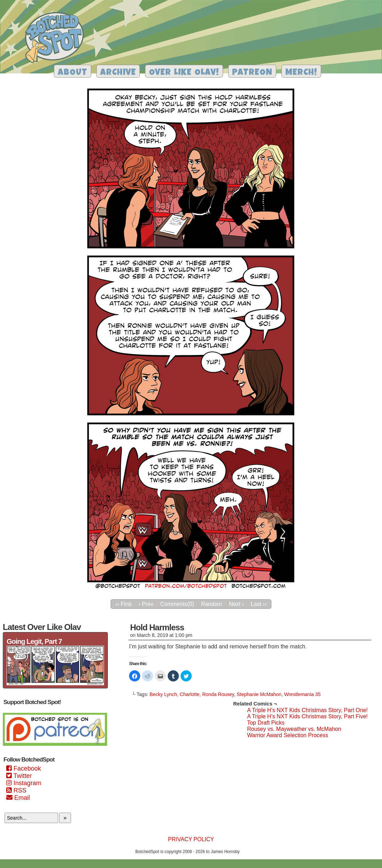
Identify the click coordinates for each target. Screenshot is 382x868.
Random (212, 604)
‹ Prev (146, 604)
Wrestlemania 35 (303, 694)
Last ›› (259, 604)
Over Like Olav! (184, 73)
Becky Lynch (163, 694)
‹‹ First (124, 604)
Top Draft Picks (266, 723)
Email (18, 798)
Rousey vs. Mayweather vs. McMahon (294, 729)
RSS (16, 790)
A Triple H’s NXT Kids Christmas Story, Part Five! (307, 716)
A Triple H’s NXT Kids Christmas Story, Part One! (307, 710)
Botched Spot (57, 39)
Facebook (24, 768)
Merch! (301, 73)
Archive (118, 73)
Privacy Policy (191, 839)
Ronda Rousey (218, 694)
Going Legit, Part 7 (34, 641)
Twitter (19, 776)
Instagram (24, 783)
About (73, 73)
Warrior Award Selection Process (288, 735)
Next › (236, 604)
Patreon (252, 73)
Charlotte (190, 694)
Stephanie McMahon (259, 694)
